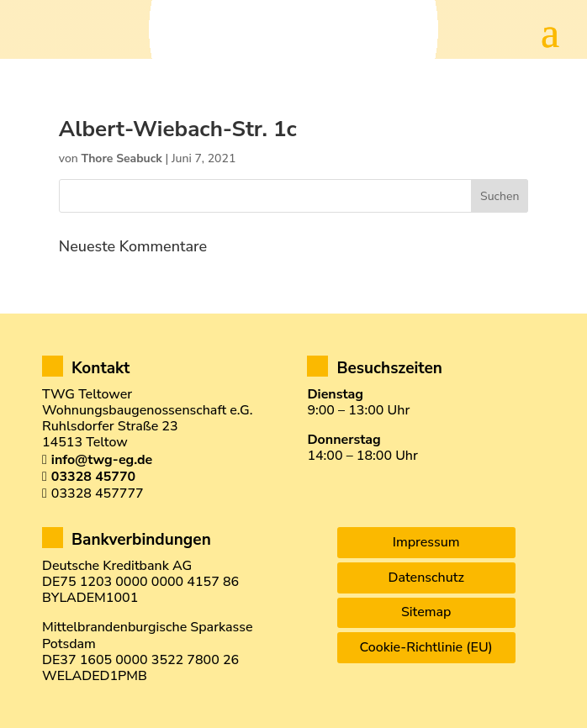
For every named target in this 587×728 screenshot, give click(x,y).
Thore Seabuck (121, 158)
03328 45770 (93, 477)
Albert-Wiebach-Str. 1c (178, 129)
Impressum (426, 542)
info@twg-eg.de (102, 460)
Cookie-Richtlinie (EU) (426, 647)
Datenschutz (426, 578)
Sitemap (426, 612)
